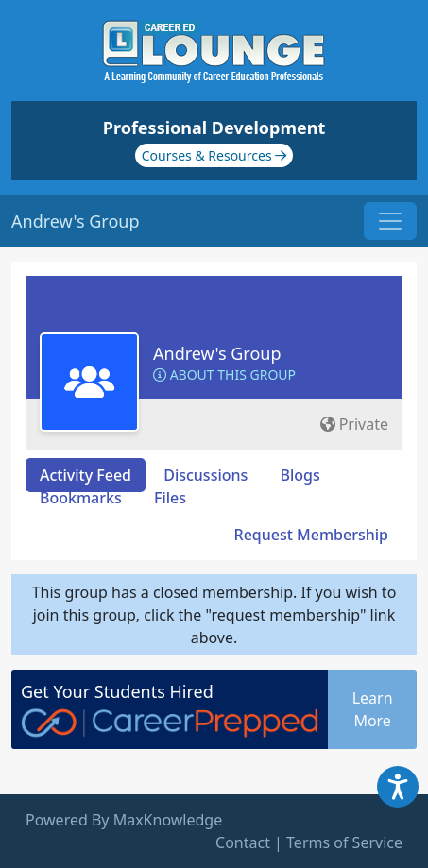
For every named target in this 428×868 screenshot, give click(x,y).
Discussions (205, 475)
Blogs (300, 475)
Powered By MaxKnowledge (124, 820)
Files (170, 498)
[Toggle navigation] (390, 221)
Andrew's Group (217, 353)
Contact (243, 842)
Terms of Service (344, 842)
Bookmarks (81, 498)
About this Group (224, 374)
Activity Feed (86, 475)
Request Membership (311, 535)
